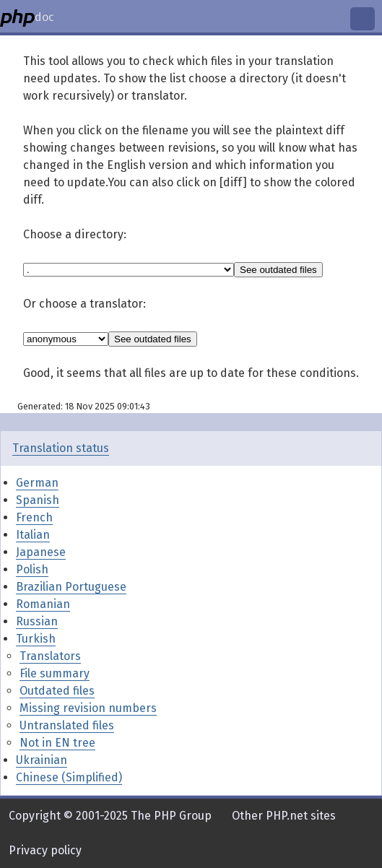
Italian (33, 535)
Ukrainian (42, 760)
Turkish (36, 639)
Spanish (38, 500)
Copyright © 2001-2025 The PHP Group (110, 816)
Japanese (41, 552)
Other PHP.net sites (284, 816)
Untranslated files (67, 725)
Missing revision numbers (88, 708)
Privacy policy (45, 850)
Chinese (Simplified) (69, 777)
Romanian (43, 604)
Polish (32, 569)
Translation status (61, 448)
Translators (50, 656)
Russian (37, 621)
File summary (55, 673)
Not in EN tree (57, 743)
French (34, 517)
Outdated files (57, 691)
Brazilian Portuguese (71, 587)
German (37, 483)
